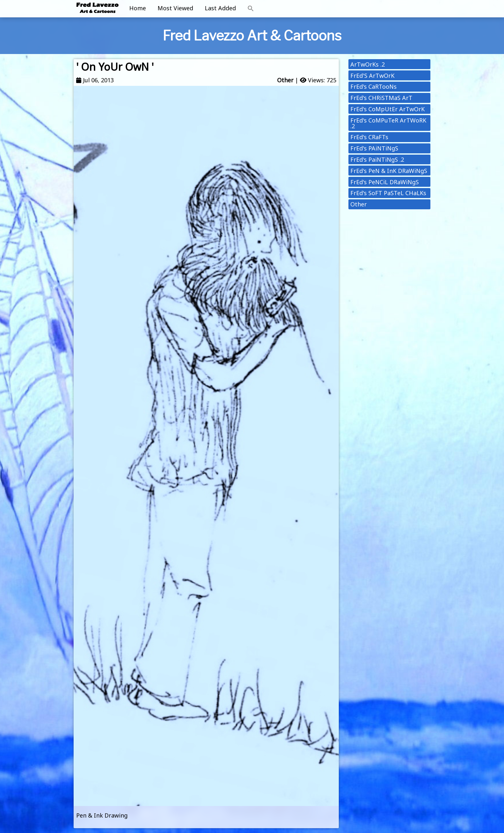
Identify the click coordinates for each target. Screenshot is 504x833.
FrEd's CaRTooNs (373, 86)
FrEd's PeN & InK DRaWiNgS (389, 171)
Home (138, 8)
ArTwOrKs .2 (368, 64)
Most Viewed (175, 8)
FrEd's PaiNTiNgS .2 (377, 159)
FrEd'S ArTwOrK (372, 76)
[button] (251, 9)
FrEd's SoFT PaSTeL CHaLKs (388, 193)
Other (285, 80)
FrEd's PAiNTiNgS (374, 148)
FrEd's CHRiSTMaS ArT (381, 98)
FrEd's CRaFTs (369, 137)
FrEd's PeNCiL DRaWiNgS (385, 182)
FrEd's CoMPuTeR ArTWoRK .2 (388, 123)
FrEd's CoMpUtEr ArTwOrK (387, 109)
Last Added (220, 8)
